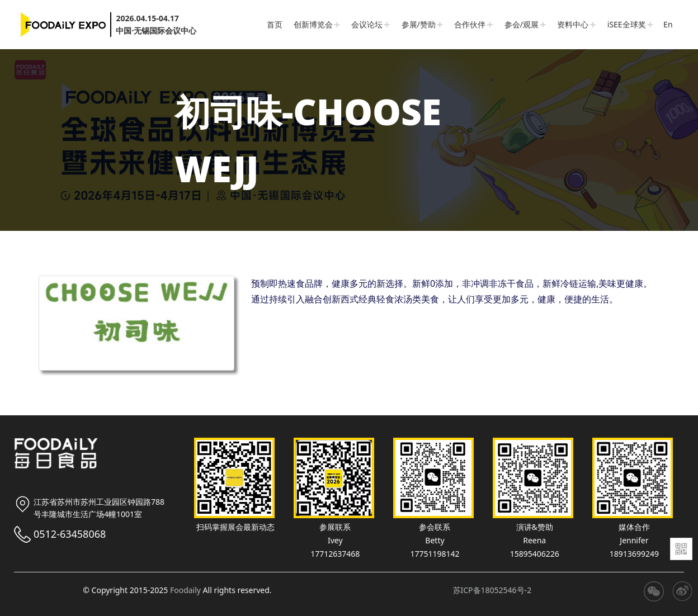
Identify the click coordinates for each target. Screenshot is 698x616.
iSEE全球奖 (627, 24)
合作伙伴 (470, 24)
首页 (275, 24)
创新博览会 (313, 24)
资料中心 (573, 24)
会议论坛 (367, 24)
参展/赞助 (419, 24)
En (668, 24)
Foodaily (185, 590)
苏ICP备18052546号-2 (492, 590)
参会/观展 (522, 24)
